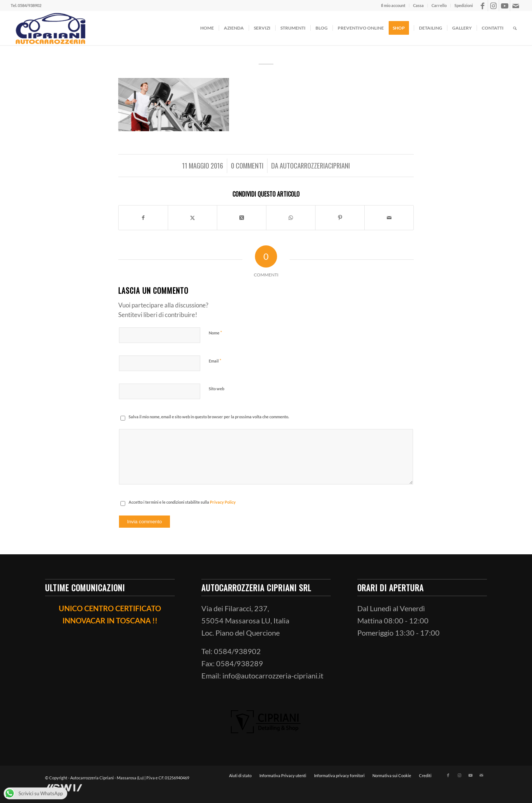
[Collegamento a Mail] (516, 6)
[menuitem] (393, 6)
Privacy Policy (223, 503)
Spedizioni (464, 5)
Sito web (216, 390)
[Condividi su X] (192, 218)
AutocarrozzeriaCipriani (315, 165)
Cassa (418, 5)
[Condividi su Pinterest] (340, 218)
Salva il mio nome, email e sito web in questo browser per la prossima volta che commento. (209, 418)
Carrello (439, 5)
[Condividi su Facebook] (143, 218)
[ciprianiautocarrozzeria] (50, 28)
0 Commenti (247, 165)
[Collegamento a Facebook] (482, 6)
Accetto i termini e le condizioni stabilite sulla (182, 503)
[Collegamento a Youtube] (504, 6)
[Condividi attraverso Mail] (389, 218)
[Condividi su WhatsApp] (291, 218)
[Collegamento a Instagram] (493, 6)
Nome (215, 334)
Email (215, 362)
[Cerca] (515, 28)
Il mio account (393, 5)
